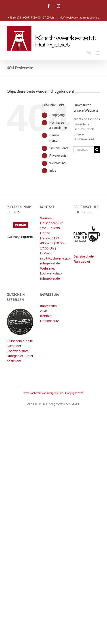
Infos (53, 170)
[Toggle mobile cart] (89, 53)
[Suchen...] (84, 150)
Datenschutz (49, 321)
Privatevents (58, 156)
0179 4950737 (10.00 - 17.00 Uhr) (53, 243)
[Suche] (97, 150)
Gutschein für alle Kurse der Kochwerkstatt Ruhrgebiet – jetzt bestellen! (20, 351)
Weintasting (58, 163)
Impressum (48, 306)
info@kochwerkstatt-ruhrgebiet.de (79, 18)
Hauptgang (57, 115)
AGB (44, 311)
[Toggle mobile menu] (98, 53)
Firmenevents (59, 148)
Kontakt (46, 316)
